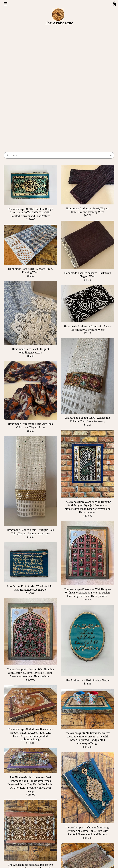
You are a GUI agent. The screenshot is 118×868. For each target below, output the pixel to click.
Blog (21, 842)
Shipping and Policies (21, 857)
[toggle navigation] (6, 4)
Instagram (59, 847)
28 (75, 790)
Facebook (59, 837)
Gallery (21, 852)
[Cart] (114, 5)
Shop (21, 837)
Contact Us (21, 861)
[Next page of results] (87, 790)
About (21, 847)
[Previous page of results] (31, 790)
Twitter (59, 842)
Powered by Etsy (97, 847)
